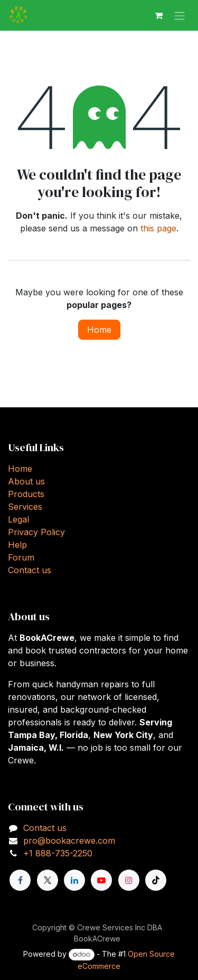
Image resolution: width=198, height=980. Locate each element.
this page (158, 228)
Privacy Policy (36, 532)
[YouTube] (101, 880)
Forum (21, 557)
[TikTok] (156, 880)
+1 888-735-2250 (58, 853)
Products (26, 494)
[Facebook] (20, 880)
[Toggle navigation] (180, 15)
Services (25, 507)
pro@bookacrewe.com (69, 841)
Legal (18, 519)
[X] (48, 880)
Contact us (30, 570)
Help (17, 545)
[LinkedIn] (74, 880)
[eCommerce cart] (158, 15)
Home (99, 330)
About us (26, 481)
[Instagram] (129, 880)
